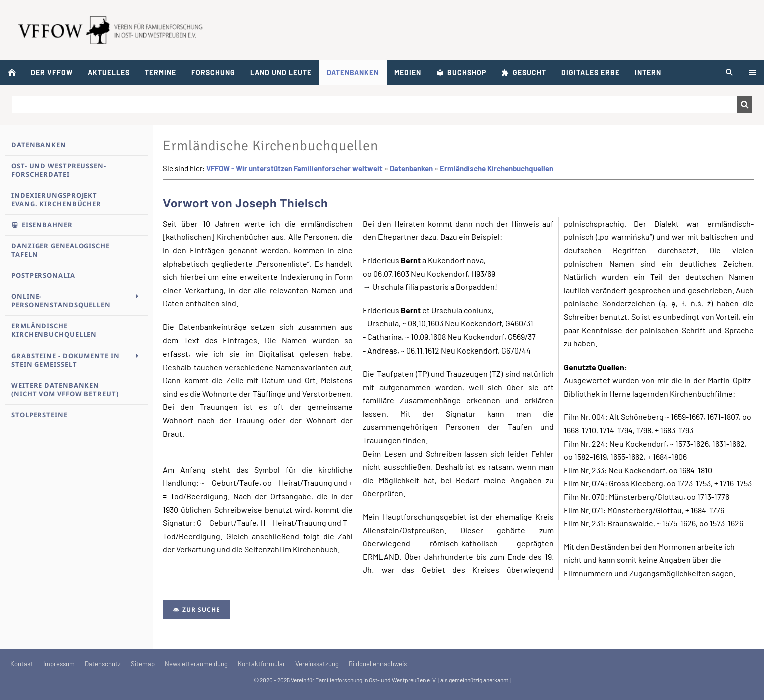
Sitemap (143, 664)
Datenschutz (103, 664)
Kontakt (22, 664)
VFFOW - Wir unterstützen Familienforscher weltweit (294, 168)
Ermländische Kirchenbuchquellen (496, 168)
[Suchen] (374, 105)
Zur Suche (197, 610)
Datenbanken (411, 168)
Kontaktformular (262, 664)
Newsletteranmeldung (196, 664)
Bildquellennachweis (378, 664)
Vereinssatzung (317, 664)
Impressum (59, 664)
